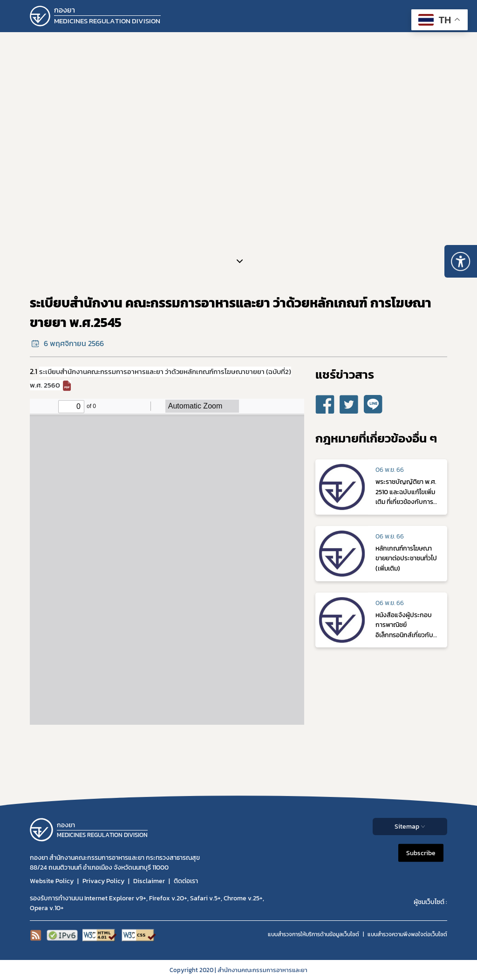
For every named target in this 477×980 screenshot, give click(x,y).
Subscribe (421, 853)
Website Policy (52, 881)
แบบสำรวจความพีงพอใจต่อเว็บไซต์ (407, 934)
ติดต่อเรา (186, 881)
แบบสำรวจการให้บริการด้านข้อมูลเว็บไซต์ (313, 934)
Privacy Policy (103, 881)
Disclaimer (149, 881)
